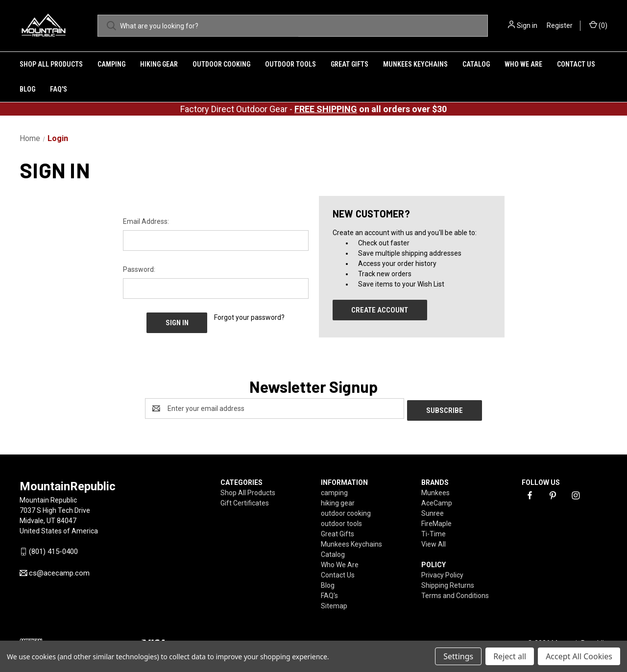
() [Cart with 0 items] (598, 25)
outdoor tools (290, 64)
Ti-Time (434, 532)
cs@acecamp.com (59, 571)
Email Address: (146, 221)
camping (111, 64)
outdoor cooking (221, 64)
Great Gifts (350, 64)
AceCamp (437, 501)
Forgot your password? (249, 317)
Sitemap (334, 604)
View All (434, 542)
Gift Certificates (245, 501)
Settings (458, 656)
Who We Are (523, 64)
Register (560, 25)
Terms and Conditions (455, 594)
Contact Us (576, 64)
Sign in (527, 25)
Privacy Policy (442, 573)
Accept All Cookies (579, 656)
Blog (27, 89)
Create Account (380, 310)
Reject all (510, 656)
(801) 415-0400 (53, 550)
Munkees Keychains (415, 64)
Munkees (435, 491)
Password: (139, 269)
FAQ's (59, 89)
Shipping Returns (448, 583)
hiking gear (159, 64)
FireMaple (436, 522)
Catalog (476, 64)
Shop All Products (51, 64)
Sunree (433, 511)
